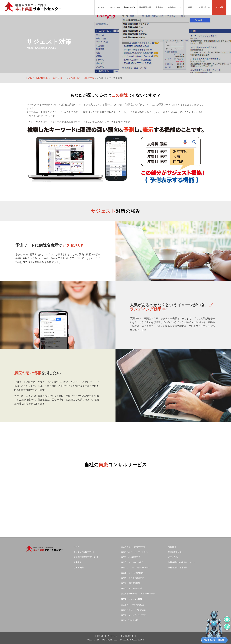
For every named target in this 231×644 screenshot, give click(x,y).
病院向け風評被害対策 (130, 583)
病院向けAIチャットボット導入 (134, 552)
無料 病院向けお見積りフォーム (182, 562)
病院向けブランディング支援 (133, 610)
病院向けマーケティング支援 (133, 615)
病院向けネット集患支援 (82, 78)
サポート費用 (79, 567)
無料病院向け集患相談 (178, 567)
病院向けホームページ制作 (132, 562)
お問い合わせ (174, 557)
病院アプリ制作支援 (129, 620)
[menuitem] (101, 7)
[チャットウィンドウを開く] (227, 626)
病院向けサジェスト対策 (131, 599)
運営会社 (172, 547)
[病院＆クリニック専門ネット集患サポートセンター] (33, 7)
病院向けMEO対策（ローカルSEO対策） (138, 594)
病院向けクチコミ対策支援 (132, 578)
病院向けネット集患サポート (51, 78)
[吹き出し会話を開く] (227, 618)
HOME (30, 78)
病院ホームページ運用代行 (132, 573)
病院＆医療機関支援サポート (86, 557)
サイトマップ (112, 636)
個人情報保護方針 (127, 636)
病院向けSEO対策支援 (130, 557)
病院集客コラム (175, 552)
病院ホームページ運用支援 (132, 605)
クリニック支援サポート (84, 552)
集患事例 (77, 562)
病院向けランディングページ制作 (135, 567)
